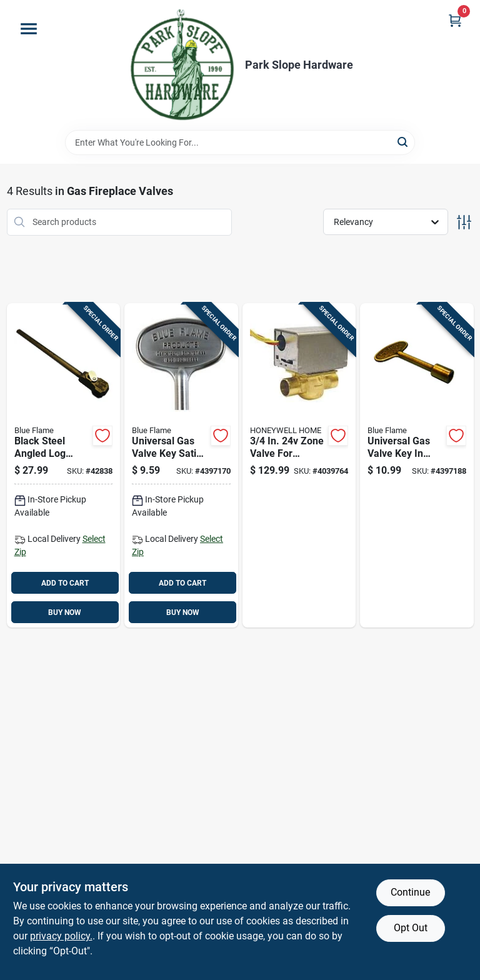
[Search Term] (240, 142)
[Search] (403, 142)
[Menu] (29, 29)
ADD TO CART (65, 583)
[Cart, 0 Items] (455, 20)
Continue (410, 892)
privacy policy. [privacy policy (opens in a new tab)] (61, 936)
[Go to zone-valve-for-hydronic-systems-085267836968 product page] (299, 466)
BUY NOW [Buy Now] (65, 612)
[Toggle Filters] (464, 222)
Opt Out (411, 928)
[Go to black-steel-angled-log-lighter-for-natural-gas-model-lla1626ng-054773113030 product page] (64, 466)
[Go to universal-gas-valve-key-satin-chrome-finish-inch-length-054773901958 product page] (181, 466)
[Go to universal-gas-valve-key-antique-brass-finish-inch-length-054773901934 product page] (417, 466)
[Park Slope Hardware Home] (182, 65)
